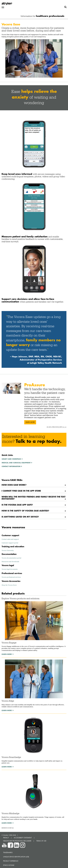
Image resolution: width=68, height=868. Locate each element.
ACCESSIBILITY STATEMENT (23, 838)
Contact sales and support (10, 539)
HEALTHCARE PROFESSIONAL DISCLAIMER (17, 841)
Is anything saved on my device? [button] (20, 517)
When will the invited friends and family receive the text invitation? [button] (34, 498)
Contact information (11, 466)
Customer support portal (10, 543)
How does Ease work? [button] (14, 485)
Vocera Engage (9, 643)
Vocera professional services (11, 577)
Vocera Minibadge (10, 813)
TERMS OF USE (41, 841)
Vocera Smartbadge (11, 757)
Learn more (30, 422)
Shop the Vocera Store (9, 585)
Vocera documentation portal (11, 558)
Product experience (11, 861)
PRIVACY (6, 838)
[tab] (34, 485)
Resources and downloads (10, 562)
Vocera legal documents (10, 569)
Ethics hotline (9, 865)
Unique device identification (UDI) (16, 857)
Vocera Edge (8, 701)
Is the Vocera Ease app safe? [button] (17, 505)
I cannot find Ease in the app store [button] (21, 491)
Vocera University (8, 550)
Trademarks (8, 852)
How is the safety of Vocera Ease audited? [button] (25, 511)
